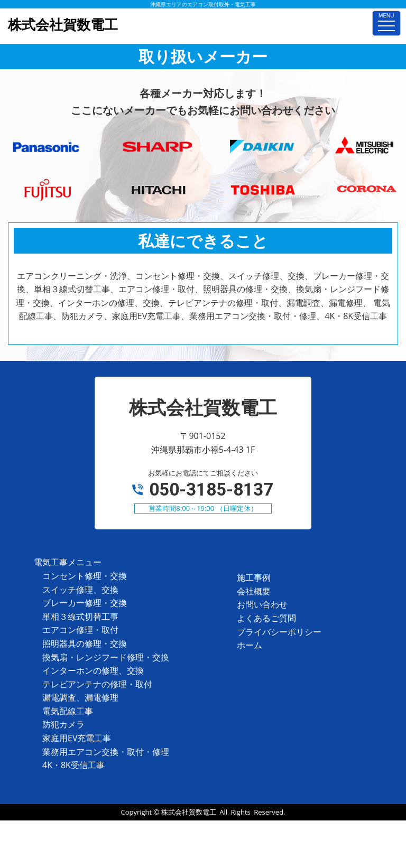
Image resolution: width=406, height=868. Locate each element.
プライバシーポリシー (279, 632)
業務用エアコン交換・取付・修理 (106, 752)
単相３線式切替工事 (80, 617)
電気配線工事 (68, 711)
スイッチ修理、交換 (80, 590)
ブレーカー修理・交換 (85, 603)
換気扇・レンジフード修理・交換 (106, 657)
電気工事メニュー (68, 562)
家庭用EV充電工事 (77, 738)
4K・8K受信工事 (73, 765)
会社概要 (254, 591)
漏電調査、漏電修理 (80, 697)
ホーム (250, 645)
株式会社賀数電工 (189, 812)
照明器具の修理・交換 (85, 643)
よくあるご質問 (266, 618)
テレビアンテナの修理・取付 (97, 684)
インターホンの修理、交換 (93, 670)
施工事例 (254, 577)
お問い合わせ (262, 604)
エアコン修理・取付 (80, 630)
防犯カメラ (63, 724)
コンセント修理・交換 (85, 576)
